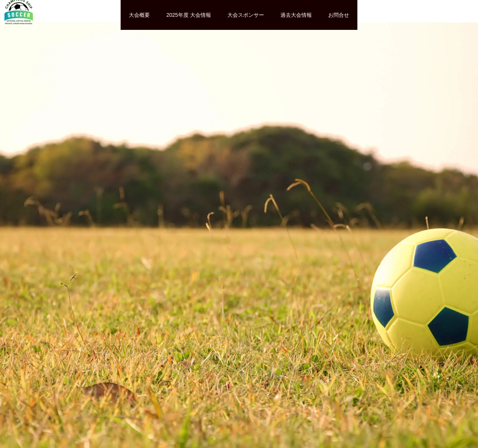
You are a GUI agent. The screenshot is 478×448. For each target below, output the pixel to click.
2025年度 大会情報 (188, 15)
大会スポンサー (246, 15)
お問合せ (339, 15)
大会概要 (139, 15)
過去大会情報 (296, 15)
